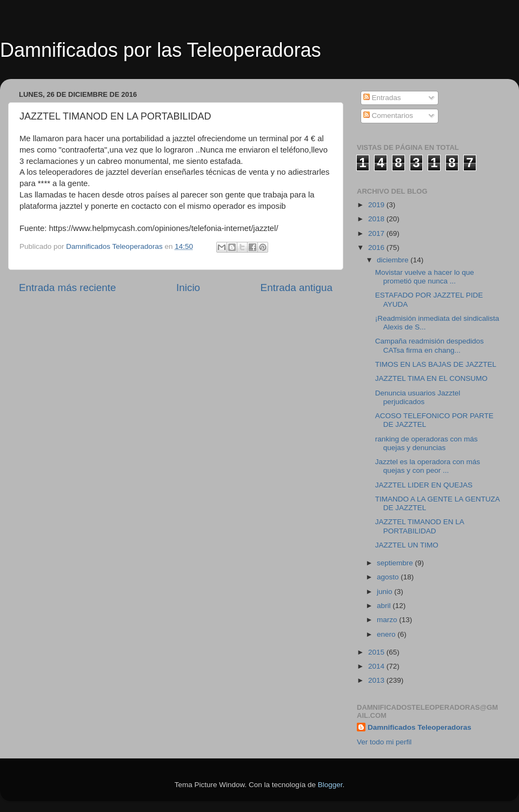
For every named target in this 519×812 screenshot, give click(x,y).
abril (385, 606)
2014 (377, 666)
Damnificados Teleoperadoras (420, 727)
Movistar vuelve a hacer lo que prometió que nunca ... (425, 277)
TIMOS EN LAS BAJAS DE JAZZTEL (436, 364)
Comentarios (388, 115)
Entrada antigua (297, 288)
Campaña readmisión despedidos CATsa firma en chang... (430, 345)
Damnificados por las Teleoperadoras (161, 50)
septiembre (396, 563)
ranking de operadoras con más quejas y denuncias (427, 443)
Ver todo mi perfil (384, 742)
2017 (377, 233)
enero (387, 634)
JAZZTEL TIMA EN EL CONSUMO (431, 378)
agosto (389, 577)
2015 (377, 652)
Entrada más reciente (68, 288)
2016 (377, 247)
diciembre (394, 260)
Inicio (188, 288)
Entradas (382, 98)
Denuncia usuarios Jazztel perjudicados (418, 397)
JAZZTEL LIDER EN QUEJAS (424, 485)
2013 (377, 680)
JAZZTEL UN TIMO (407, 545)
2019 (377, 205)
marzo (388, 620)
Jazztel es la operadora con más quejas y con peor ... (428, 466)
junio (385, 592)
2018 (377, 219)
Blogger (330, 785)
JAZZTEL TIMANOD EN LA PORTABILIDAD (420, 526)
